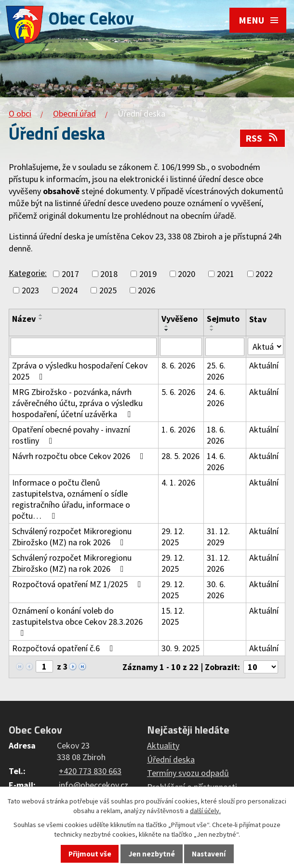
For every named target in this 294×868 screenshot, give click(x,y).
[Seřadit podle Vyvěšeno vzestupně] (167, 326)
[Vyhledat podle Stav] (266, 346)
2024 (69, 290)
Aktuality (163, 745)
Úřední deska (171, 759)
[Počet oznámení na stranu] (261, 667)
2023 (30, 290)
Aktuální (264, 365)
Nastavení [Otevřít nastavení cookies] (209, 854)
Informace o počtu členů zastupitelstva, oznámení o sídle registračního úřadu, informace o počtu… (71, 499)
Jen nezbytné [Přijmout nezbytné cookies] (152, 854)
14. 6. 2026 (216, 461)
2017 (70, 274)
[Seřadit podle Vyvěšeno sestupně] (167, 330)
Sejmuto (223, 319)
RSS (262, 138)
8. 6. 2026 (178, 365)
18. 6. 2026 (216, 435)
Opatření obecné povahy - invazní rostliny (71, 435)
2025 (108, 290)
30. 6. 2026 (216, 590)
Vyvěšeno (180, 319)
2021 (226, 274)
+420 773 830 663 (90, 771)
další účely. (205, 811)
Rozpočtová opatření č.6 (65, 648)
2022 (264, 274)
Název (24, 319)
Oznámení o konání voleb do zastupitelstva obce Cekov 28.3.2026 (77, 621)
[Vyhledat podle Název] (84, 347)
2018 (109, 274)
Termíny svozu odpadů (188, 773)
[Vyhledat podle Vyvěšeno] (181, 347)
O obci (20, 113)
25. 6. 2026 (216, 371)
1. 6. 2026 (178, 429)
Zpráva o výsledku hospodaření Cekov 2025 (80, 371)
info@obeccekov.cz (94, 785)
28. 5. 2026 (180, 456)
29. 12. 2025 (173, 537)
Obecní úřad (74, 113)
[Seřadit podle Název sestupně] (41, 319)
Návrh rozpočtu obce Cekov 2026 (80, 456)
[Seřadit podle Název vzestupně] (41, 315)
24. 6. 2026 (216, 397)
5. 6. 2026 (178, 392)
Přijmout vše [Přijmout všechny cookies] (90, 854)
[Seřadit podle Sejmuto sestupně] (212, 330)
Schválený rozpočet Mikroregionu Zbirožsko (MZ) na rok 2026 (72, 537)
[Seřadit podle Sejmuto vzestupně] (212, 326)
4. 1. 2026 (178, 482)
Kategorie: (28, 273)
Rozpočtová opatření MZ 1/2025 (79, 584)
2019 (148, 274)
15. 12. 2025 (173, 616)
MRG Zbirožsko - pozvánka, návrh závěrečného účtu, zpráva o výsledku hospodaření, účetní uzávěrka (77, 403)
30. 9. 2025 (180, 648)
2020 (187, 274)
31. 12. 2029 (218, 537)
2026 (147, 290)
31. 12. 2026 (218, 563)
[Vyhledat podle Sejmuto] (225, 347)
